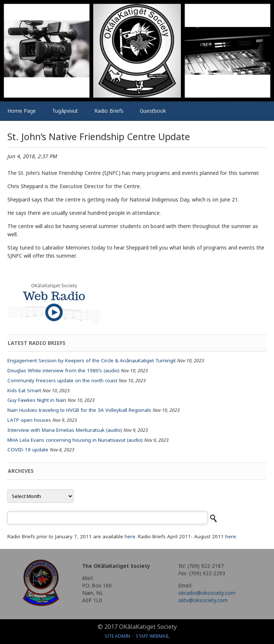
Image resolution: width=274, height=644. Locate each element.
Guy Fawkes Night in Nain (37, 400)
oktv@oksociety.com (203, 600)
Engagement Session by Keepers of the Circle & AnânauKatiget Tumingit (92, 360)
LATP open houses (29, 420)
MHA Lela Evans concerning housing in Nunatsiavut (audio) (75, 440)
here (130, 536)
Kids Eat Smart (24, 390)
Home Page (22, 111)
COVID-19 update (28, 450)
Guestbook (153, 111)
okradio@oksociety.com (207, 593)
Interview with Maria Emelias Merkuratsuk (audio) (65, 430)
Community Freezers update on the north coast (62, 380)
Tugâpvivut (65, 111)
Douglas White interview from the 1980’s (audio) (63, 370)
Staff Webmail (153, 636)
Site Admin (117, 636)
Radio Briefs (109, 111)
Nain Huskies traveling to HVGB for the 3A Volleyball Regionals (79, 410)
